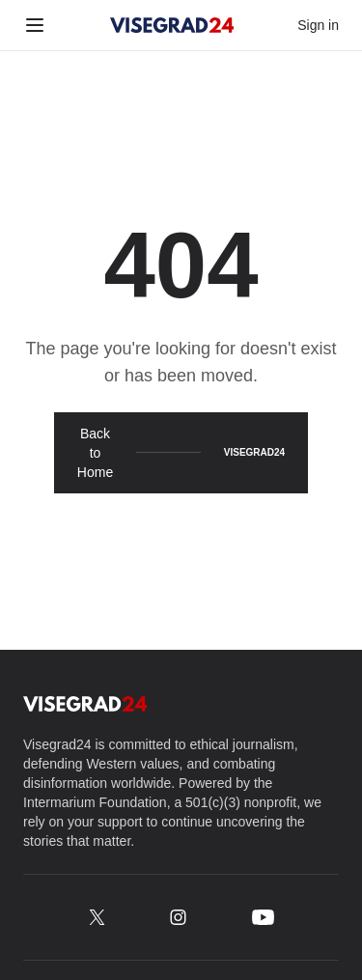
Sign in (318, 25)
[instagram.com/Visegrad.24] (178, 917)
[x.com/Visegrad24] (97, 917)
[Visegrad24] (172, 25)
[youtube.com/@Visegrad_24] (263, 917)
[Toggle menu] (35, 25)
